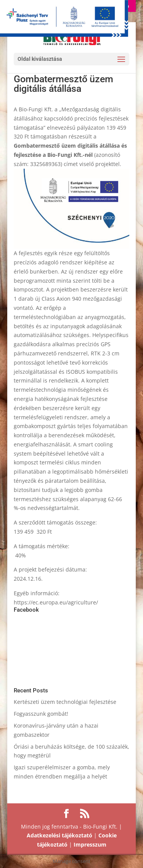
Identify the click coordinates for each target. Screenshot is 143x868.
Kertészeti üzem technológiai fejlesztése (65, 702)
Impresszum (90, 844)
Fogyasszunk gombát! (41, 714)
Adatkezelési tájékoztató (59, 835)
